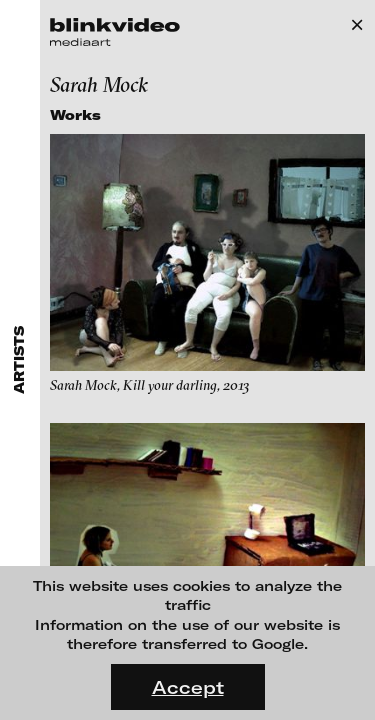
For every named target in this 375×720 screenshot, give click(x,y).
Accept (188, 687)
